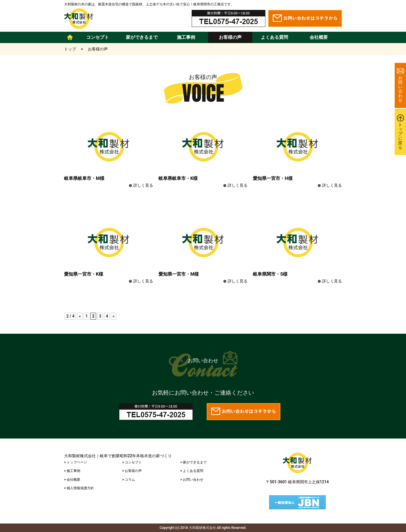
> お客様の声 (132, 471)
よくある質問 (274, 37)
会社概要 (319, 37)
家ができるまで (142, 37)
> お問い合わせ (192, 480)
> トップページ (76, 462)
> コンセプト (132, 462)
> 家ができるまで (194, 462)
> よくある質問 (192, 471)
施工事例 (186, 37)
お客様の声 (230, 37)
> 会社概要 (72, 480)
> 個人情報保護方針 (79, 488)
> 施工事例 (72, 471)
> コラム (129, 480)
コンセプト (98, 37)
